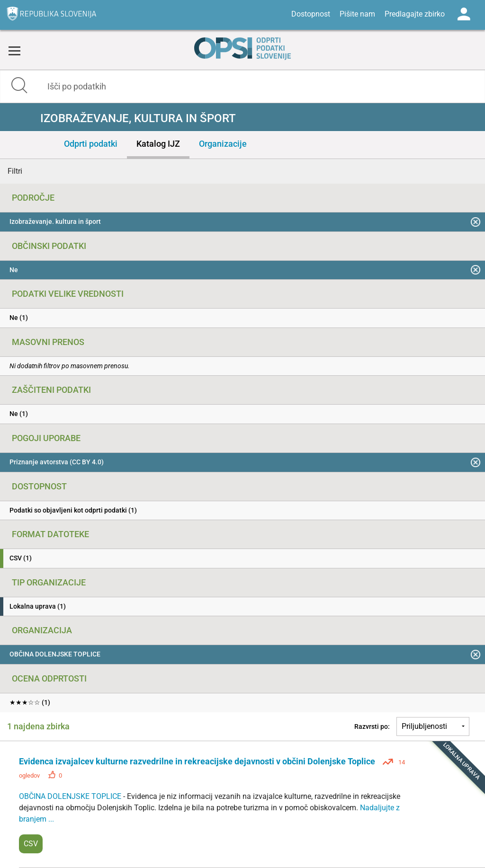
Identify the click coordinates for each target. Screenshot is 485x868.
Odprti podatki (91, 144)
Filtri (15, 171)
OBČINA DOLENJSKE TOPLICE (71, 796)
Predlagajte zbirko (415, 14)
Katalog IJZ (158, 144)
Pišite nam (357, 14)
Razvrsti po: (372, 726)
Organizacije (223, 144)
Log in (464, 14)
